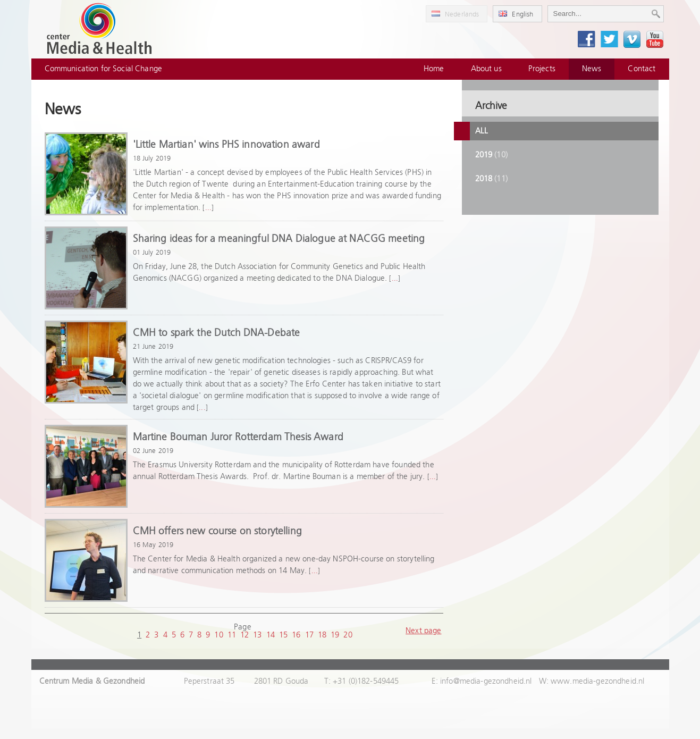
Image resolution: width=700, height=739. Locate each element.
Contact (642, 69)
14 (271, 635)
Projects (542, 69)
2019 (491, 155)
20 (348, 635)
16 (296, 635)
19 (335, 635)
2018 (491, 179)
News (592, 69)
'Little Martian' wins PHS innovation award (226, 145)
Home (434, 69)
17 (309, 635)
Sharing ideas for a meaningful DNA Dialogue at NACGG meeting (279, 239)
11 (232, 635)
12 (244, 635)
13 (257, 635)
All (482, 131)
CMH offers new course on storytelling (217, 531)
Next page (423, 631)
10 (218, 635)
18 (322, 635)
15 (283, 635)
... (208, 208)
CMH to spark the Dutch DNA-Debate (217, 333)
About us (486, 69)
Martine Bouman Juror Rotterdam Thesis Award (238, 437)
